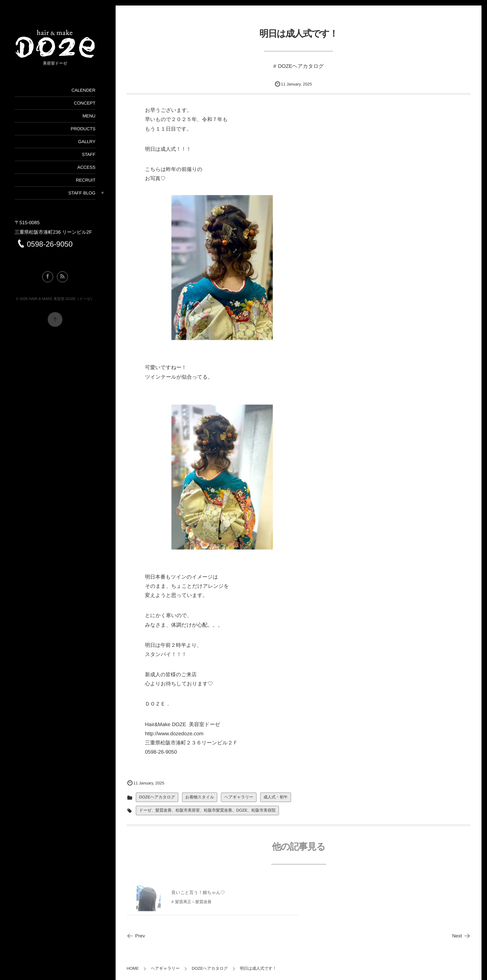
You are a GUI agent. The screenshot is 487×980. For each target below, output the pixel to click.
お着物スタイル (200, 797)
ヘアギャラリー (239, 797)
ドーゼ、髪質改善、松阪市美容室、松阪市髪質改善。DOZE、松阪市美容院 (207, 810)
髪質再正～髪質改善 (193, 906)
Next (461, 936)
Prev (136, 936)
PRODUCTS (83, 129)
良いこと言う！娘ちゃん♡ (198, 896)
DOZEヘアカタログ (301, 66)
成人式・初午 (276, 797)
